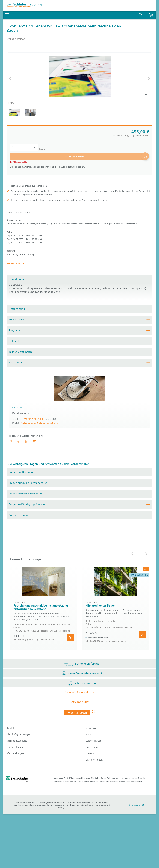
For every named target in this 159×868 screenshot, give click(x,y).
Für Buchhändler (15, 747)
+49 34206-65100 (80, 702)
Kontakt (11, 728)
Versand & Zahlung (17, 741)
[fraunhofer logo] (17, 780)
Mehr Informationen (134, 782)
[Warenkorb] (151, 7)
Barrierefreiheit (94, 760)
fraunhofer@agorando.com (80, 692)
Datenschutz (93, 753)
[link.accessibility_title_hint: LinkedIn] (26, 442)
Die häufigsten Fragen (19, 734)
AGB (88, 734)
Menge (43, 149)
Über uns (91, 728)
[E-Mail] (34, 442)
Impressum (92, 747)
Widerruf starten (77, 713)
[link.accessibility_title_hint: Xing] (18, 442)
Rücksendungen (15, 753)
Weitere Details (14, 264)
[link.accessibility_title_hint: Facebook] (11, 442)
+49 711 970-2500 (33, 419)
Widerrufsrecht (94, 741)
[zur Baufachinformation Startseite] (79, 6)
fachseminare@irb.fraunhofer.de (40, 423)
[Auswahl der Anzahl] (24, 147)
